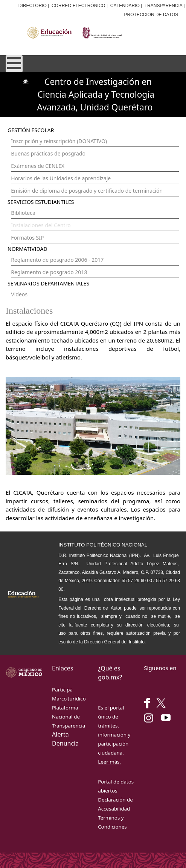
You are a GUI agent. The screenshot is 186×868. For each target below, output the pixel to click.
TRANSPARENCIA (163, 6)
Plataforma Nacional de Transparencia (69, 717)
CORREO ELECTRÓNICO (79, 6)
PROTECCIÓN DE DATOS (151, 15)
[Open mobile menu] (14, 64)
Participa (62, 690)
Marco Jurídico (69, 699)
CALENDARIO (125, 6)
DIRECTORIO (33, 6)
